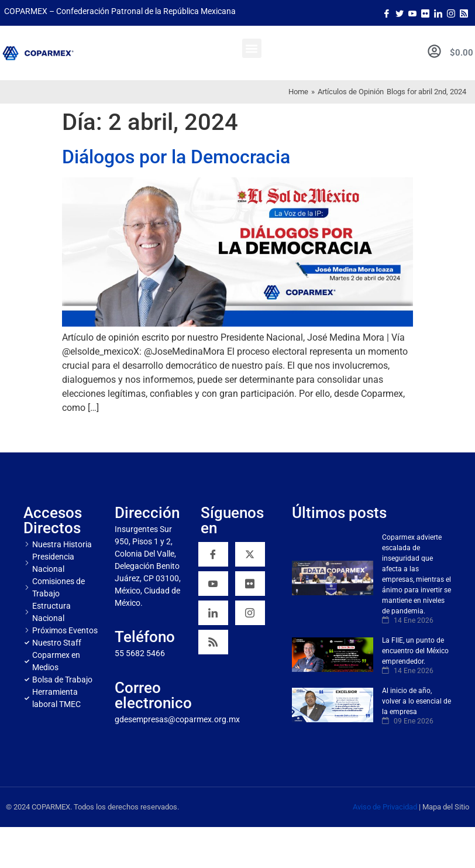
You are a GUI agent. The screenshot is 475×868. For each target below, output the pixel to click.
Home (298, 92)
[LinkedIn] (438, 13)
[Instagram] (451, 13)
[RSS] (213, 642)
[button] (252, 48)
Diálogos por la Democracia (176, 157)
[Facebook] (387, 13)
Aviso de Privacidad (385, 807)
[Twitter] (400, 13)
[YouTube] (213, 584)
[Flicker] (425, 13)
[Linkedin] (213, 613)
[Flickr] (250, 584)
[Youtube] (412, 13)
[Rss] (464, 13)
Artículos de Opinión (351, 92)
